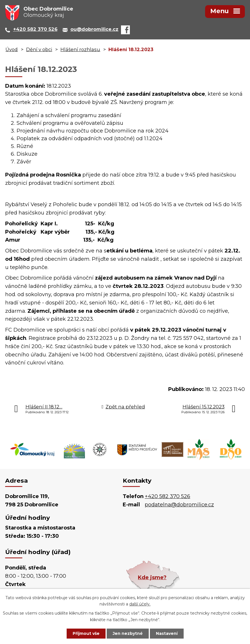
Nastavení (167, 633)
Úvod (12, 49)
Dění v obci (39, 49)
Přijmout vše (86, 633)
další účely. (140, 604)
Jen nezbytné (128, 633)
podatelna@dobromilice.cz (179, 505)
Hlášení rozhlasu (80, 49)
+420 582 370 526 (167, 496)
